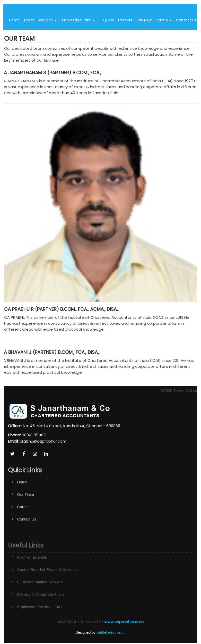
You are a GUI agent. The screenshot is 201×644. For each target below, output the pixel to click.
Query (109, 20)
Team (29, 20)
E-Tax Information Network (40, 590)
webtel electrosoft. (111, 632)
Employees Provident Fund (40, 615)
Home (14, 20)
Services (47, 20)
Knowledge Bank (78, 20)
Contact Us (27, 531)
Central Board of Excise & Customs (47, 578)
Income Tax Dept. (32, 565)
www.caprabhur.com (124, 622)
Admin (164, 20)
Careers (125, 20)
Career (23, 519)
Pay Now (144, 20)
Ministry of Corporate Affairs (41, 603)
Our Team (26, 506)
